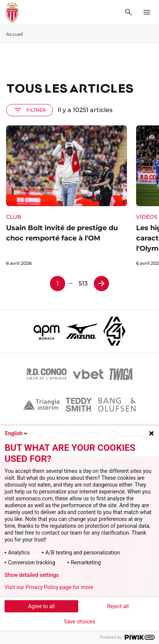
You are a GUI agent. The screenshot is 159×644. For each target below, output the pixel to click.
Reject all (118, 606)
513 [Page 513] (83, 283)
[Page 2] (101, 284)
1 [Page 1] (58, 283)
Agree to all (41, 606)
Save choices (80, 622)
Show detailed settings (32, 575)
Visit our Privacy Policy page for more (49, 587)
